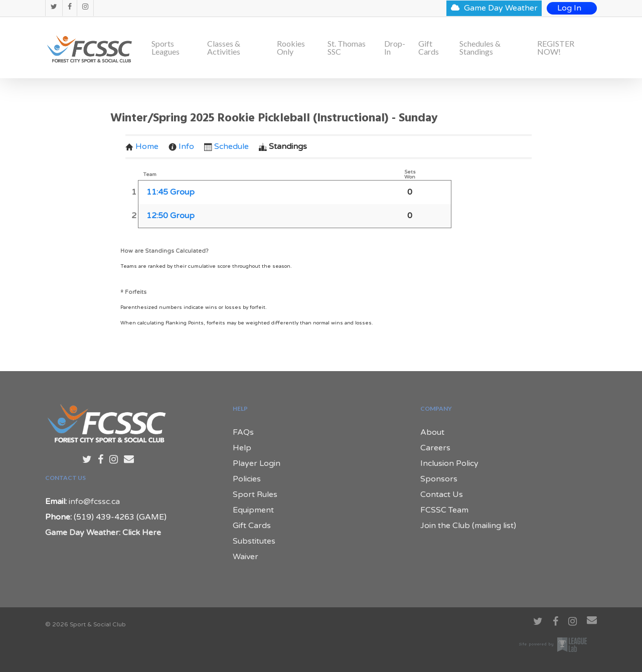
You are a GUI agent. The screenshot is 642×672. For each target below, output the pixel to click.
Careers (435, 448)
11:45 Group (171, 192)
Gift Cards (429, 48)
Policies (247, 479)
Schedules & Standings (480, 48)
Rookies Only (291, 48)
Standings (283, 146)
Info (181, 146)
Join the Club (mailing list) (468, 526)
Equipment (253, 510)
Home (142, 146)
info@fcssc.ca (94, 501)
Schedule (226, 146)
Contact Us (442, 494)
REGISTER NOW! (556, 48)
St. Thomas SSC (347, 48)
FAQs (243, 432)
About (432, 432)
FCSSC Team (444, 510)
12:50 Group (171, 216)
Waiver (246, 557)
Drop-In (395, 48)
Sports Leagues (166, 48)
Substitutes (254, 541)
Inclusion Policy (449, 463)
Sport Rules (255, 494)
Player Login (257, 463)
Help (242, 448)
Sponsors (439, 479)
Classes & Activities (224, 48)
